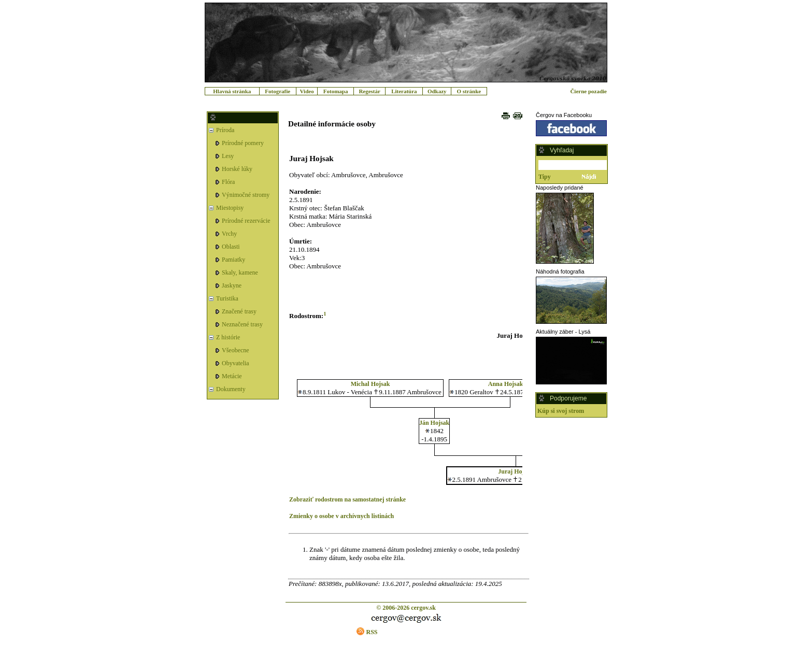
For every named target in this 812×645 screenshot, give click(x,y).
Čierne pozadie (588, 91)
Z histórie (228, 337)
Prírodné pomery (243, 143)
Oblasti (231, 247)
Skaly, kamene (240, 273)
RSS (372, 632)
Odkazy (437, 91)
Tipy (545, 177)
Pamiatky (233, 260)
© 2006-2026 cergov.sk (406, 608)
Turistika (227, 298)
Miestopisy (230, 208)
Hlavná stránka (232, 91)
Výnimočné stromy (246, 195)
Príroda (225, 130)
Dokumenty (231, 389)
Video (307, 91)
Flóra (228, 182)
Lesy (228, 156)
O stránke (469, 91)
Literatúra (404, 91)
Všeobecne (236, 350)
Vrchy (229, 234)
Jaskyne (232, 285)
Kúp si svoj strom (561, 411)
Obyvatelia (236, 363)
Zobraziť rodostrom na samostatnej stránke (347, 499)
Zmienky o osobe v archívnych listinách (341, 516)
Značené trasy (239, 311)
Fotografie (277, 91)
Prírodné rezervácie (246, 221)
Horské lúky (237, 169)
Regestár (369, 91)
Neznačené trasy (242, 324)
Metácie (232, 376)
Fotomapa (336, 91)
